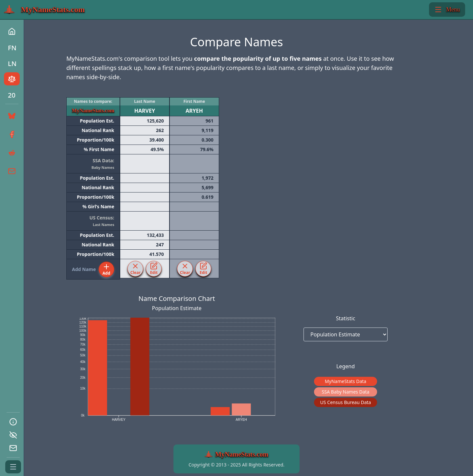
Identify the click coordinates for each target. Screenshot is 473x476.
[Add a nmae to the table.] (106, 269)
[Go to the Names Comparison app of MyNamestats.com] (12, 79)
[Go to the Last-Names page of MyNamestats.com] (12, 63)
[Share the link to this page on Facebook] (11, 134)
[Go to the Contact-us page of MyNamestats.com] (13, 448)
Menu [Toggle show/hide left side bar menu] (447, 10)
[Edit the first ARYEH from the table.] (203, 269)
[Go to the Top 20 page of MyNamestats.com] (12, 95)
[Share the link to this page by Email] (11, 171)
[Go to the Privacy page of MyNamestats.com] (13, 435)
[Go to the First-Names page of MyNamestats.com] (12, 47)
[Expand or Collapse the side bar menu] (13, 467)
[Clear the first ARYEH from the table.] (185, 269)
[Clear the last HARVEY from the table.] (135, 269)
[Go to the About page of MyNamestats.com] (13, 422)
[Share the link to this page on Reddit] (11, 153)
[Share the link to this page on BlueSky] (11, 116)
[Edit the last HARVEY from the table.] (154, 269)
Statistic (346, 318)
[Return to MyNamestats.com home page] (44, 10)
